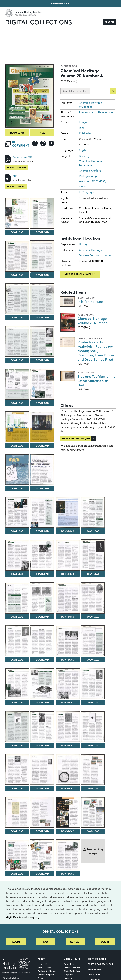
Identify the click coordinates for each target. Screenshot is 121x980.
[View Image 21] (42, 555)
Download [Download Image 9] (42, 360)
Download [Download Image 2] (17, 232)
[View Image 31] (93, 641)
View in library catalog (80, 274)
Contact (75, 942)
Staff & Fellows (45, 967)
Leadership (43, 964)
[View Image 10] (17, 384)
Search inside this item (75, 91)
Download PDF (17, 167)
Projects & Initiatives (47, 971)
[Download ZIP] (8, 178)
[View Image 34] (68, 684)
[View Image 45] (42, 812)
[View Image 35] (93, 684)
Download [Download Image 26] (68, 617)
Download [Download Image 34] (68, 702)
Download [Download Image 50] (68, 874)
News (40, 978)
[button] (94, 438)
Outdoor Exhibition (72, 967)
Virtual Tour (69, 964)
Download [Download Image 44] (17, 831)
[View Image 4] (17, 256)
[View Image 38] (68, 727)
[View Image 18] (68, 512)
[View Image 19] (93, 512)
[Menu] (115, 13)
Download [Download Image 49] (42, 874)
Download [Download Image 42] (68, 788)
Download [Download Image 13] (42, 446)
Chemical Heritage (90, 250)
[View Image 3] (42, 213)
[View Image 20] (17, 555)
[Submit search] (113, 91)
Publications (69, 66)
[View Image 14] (17, 470)
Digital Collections (38, 22)
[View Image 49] (42, 855)
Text (81, 127)
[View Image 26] (68, 598)
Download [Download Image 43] (93, 788)
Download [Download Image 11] (42, 403)
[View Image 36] (17, 727)
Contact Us (94, 974)
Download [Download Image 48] (17, 874)
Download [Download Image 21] (42, 574)
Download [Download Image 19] (93, 531)
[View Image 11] (42, 384)
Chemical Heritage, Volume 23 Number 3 (93, 321)
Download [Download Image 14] (17, 488)
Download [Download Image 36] (17, 745)
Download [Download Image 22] (68, 574)
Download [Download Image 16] (17, 531)
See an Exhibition (97, 959)
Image (83, 122)
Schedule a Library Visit (101, 964)
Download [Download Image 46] (68, 831)
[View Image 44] (17, 812)
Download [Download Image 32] (17, 702)
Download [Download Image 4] (17, 275)
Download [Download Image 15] (42, 488)
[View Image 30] (68, 641)
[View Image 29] (42, 641)
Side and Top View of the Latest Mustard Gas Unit (96, 381)
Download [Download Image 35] (93, 702)
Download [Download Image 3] (42, 232)
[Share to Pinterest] (43, 143)
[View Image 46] (68, 812)
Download (17, 133)
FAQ (46, 942)
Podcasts (68, 978)
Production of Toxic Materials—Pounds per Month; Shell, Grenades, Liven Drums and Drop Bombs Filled (96, 351)
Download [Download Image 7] (42, 317)
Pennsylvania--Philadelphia (96, 112)
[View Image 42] (68, 769)
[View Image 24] (17, 598)
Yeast (82, 186)
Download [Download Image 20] (17, 574)
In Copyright (86, 192)
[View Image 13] (42, 427)
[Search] (90, 22)
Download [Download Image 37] (42, 745)
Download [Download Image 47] (93, 831)
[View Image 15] (42, 470)
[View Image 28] (17, 641)
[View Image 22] (68, 555)
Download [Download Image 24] (17, 617)
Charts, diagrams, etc (91, 338)
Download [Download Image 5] (42, 275)
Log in (105, 942)
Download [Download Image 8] (17, 360)
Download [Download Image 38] (68, 745)
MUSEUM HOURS (72, 959)
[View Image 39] (93, 727)
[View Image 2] (17, 213)
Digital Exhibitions (72, 971)
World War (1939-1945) (93, 181)
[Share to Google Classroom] (51, 143)
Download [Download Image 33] (42, 702)
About (16, 942)
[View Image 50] (68, 855)
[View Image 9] (42, 342)
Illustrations (86, 298)
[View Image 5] (42, 256)
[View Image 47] (93, 812)
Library (83, 244)
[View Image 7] (42, 299)
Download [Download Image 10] (17, 403)
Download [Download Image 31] (93, 660)
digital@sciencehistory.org (23, 917)
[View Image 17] (42, 512)
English (83, 150)
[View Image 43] (93, 770)
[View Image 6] (17, 299)
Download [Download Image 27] (93, 617)
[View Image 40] (17, 769)
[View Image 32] (17, 684)
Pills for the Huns (91, 301)
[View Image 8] (17, 341)
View (42, 133)
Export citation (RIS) (76, 438)
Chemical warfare (90, 171)
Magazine (68, 974)
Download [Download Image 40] (17, 788)
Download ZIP (16, 186)
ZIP (15, 176)
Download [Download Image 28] (17, 660)
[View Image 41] (42, 770)
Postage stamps (88, 176)
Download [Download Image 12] (17, 446)
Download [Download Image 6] (17, 317)
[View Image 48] (17, 855)
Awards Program (46, 974)
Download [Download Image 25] (42, 617)
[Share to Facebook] (35, 143)
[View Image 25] (42, 598)
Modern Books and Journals (96, 255)
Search (109, 22)
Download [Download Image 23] (93, 574)
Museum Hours (60, 3)
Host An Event (95, 969)
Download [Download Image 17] (42, 531)
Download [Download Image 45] (42, 831)
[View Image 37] (42, 727)
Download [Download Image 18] (68, 531)
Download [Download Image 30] (68, 660)
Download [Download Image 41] (42, 788)
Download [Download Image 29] (42, 660)
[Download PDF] (8, 158)
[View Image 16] (17, 512)
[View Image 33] (42, 684)
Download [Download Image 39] (93, 745)
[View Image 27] (93, 598)
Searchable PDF (22, 157)
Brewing (84, 156)
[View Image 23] (93, 555)
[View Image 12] (17, 427)
